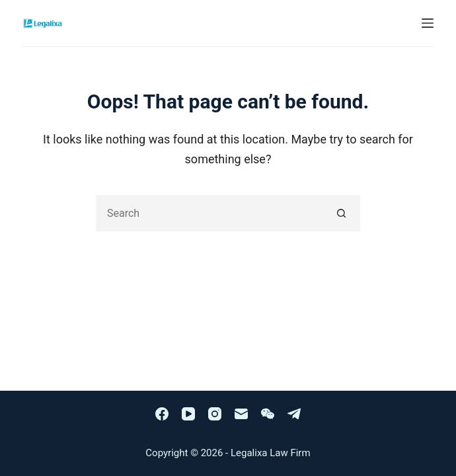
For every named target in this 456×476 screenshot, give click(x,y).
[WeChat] (268, 414)
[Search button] (342, 213)
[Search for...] (210, 213)
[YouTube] (188, 414)
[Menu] (428, 23)
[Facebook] (162, 414)
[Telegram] (294, 414)
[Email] (241, 414)
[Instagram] (215, 414)
